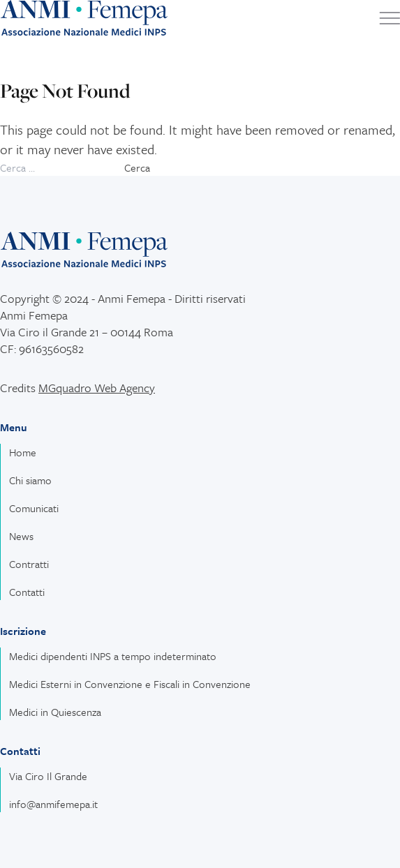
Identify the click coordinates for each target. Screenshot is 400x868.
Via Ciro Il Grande (48, 776)
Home (23, 452)
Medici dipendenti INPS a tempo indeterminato (113, 656)
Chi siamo (30, 480)
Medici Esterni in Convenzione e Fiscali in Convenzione (130, 684)
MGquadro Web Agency (97, 388)
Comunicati (34, 508)
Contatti (27, 592)
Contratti (29, 564)
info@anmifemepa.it (53, 804)
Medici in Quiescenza (55, 712)
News (21, 536)
